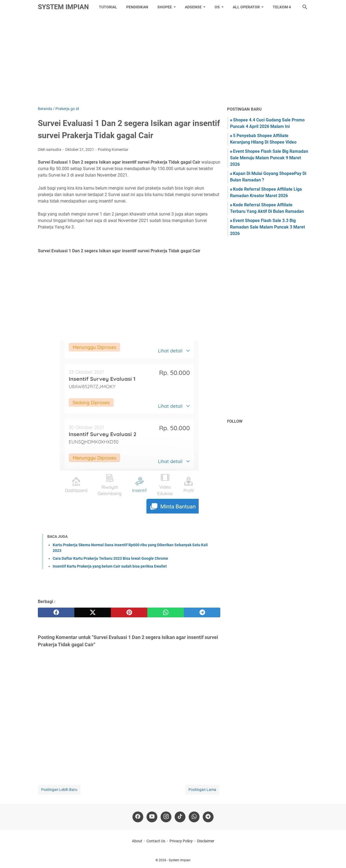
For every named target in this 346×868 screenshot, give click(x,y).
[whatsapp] (166, 612)
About (137, 841)
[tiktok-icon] (180, 817)
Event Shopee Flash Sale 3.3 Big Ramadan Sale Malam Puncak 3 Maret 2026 (267, 227)
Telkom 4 (282, 7)
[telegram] (202, 612)
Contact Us (156, 841)
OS (217, 7)
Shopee (165, 7)
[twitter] (93, 612)
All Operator (246, 7)
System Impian (63, 7)
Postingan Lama (202, 790)
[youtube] (152, 817)
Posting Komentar (113, 150)
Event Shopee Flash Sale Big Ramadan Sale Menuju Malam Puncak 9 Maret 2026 (269, 158)
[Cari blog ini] (305, 7)
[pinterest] (129, 612)
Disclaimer (206, 841)
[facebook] (56, 612)
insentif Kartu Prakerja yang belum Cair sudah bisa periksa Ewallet (110, 566)
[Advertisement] (173, 60)
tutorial (108, 7)
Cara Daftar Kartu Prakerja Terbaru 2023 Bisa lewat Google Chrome (110, 558)
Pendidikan (137, 7)
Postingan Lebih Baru (59, 790)
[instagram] (166, 817)
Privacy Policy (181, 841)
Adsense (193, 7)
